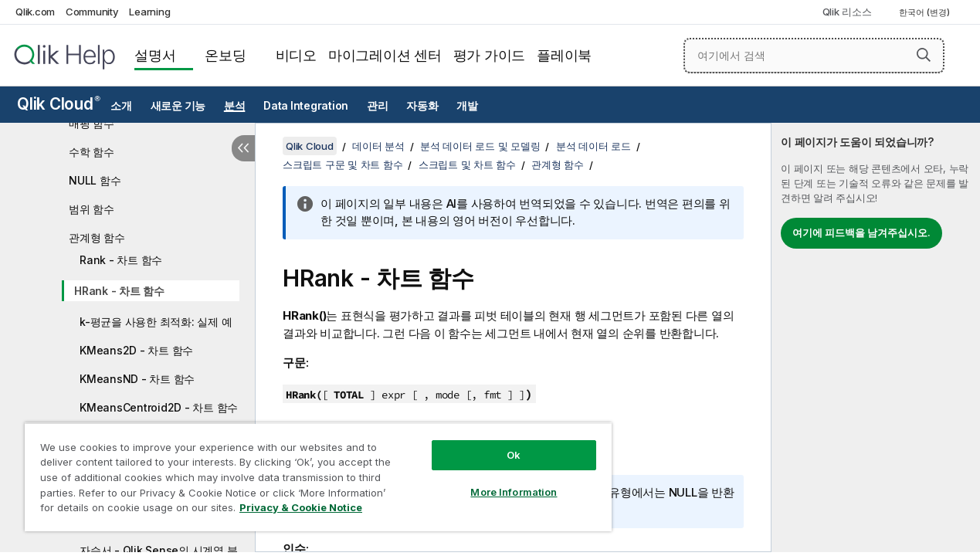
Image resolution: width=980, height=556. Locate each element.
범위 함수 (92, 209)
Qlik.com (35, 12)
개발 (467, 106)
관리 (378, 106)
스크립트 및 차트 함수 (467, 164)
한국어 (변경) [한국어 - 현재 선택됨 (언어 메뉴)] (926, 12)
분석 (235, 106)
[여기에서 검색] (814, 56)
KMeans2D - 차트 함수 (136, 350)
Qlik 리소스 (847, 12)
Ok (498, 443)
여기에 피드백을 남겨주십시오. (861, 232)
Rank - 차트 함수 (121, 260)
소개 (121, 106)
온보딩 (225, 55)
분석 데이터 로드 (593, 146)
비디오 (296, 55)
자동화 (422, 106)
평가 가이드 (490, 55)
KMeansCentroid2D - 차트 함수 (159, 407)
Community (92, 12)
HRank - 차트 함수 (119, 291)
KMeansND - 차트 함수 (137, 379)
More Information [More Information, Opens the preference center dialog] (498, 480)
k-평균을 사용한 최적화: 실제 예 (156, 322)
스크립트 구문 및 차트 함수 (342, 164)
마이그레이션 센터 (385, 55)
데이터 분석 (378, 146)
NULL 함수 (95, 180)
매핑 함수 (92, 123)
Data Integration (306, 106)
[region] (309, 471)
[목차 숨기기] (243, 148)
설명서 (155, 55)
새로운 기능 (178, 106)
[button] (924, 55)
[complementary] (876, 337)
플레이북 (564, 55)
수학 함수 (92, 152)
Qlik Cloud (59, 104)
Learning (149, 12)
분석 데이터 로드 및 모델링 (480, 146)
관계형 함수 (97, 237)
